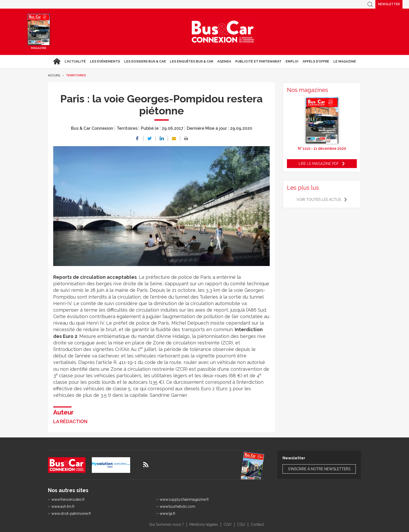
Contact (257, 524)
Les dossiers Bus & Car (145, 61)
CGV (228, 524)
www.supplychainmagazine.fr (184, 499)
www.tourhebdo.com (178, 506)
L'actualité (75, 61)
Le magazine (345, 61)
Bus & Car (223, 32)
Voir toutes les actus (319, 200)
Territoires (76, 75)
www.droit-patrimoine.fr (71, 514)
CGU (241, 524)
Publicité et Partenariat (258, 61)
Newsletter (389, 4)
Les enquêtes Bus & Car (191, 61)
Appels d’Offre (316, 61)
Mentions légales (204, 524)
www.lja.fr (168, 514)
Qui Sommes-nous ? (167, 524)
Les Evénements (105, 61)
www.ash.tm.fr (63, 506)
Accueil (57, 61)
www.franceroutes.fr (68, 499)
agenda (224, 61)
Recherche (370, 4)
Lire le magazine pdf (319, 164)
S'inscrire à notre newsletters (319, 469)
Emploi (292, 61)
